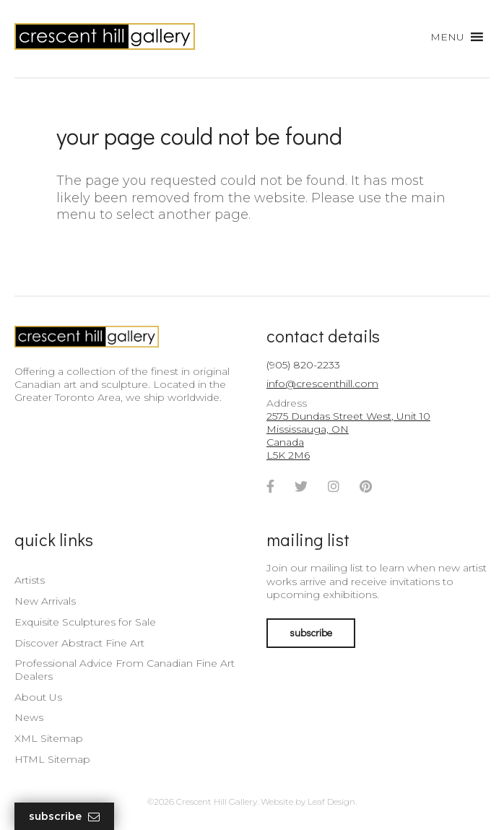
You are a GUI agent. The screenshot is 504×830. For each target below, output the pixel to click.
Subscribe (64, 817)
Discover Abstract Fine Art (79, 643)
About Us (38, 697)
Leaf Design (331, 801)
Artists (30, 580)
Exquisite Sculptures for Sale (85, 622)
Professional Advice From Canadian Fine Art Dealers (125, 670)
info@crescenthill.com (322, 384)
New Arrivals (45, 601)
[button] (447, 37)
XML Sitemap (49, 738)
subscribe (311, 632)
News (29, 717)
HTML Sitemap (52, 759)
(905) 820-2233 (303, 365)
